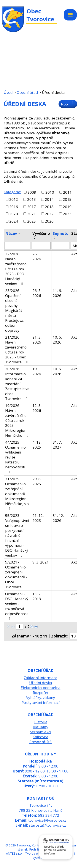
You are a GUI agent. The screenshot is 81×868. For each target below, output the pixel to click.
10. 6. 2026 (57, 340)
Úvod (8, 92)
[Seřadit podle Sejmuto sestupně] (55, 239)
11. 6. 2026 (57, 293)
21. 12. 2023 (38, 518)
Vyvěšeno (41, 233)
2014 (49, 199)
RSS (68, 104)
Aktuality (41, 727)
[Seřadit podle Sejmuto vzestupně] (55, 237)
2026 (49, 221)
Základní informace (40, 678)
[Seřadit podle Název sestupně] (19, 234)
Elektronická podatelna (41, 688)
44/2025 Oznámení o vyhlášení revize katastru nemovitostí (15, 457)
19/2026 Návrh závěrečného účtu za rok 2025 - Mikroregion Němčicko (17, 420)
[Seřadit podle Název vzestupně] (19, 232)
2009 (32, 192)
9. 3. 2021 (41, 562)
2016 (14, 207)
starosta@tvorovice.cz (47, 825)
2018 (49, 207)
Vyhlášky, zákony (41, 698)
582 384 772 (49, 815)
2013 (32, 199)
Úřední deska (41, 683)
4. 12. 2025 (37, 445)
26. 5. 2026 (37, 256)
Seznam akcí (41, 732)
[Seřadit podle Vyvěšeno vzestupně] (35, 237)
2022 (49, 214)
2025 (32, 221)
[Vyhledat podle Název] (17, 246)
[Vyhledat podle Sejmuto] (61, 246)
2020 (14, 214)
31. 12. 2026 (58, 518)
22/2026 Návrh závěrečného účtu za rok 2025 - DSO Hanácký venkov (16, 269)
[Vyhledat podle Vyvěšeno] (41, 246)
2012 (14, 199)
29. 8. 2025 (37, 481)
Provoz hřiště (40, 742)
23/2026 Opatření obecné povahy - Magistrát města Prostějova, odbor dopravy (15, 310)
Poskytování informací (41, 702)
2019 (67, 207)
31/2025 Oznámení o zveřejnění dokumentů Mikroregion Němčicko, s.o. (17, 494)
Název (11, 233)
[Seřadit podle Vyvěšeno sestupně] (35, 239)
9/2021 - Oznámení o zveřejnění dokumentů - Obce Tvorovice (17, 574)
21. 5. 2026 (37, 340)
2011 (67, 192)
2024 (14, 221)
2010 (50, 192)
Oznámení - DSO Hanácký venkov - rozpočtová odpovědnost (17, 606)
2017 (32, 207)
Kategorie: (12, 192)
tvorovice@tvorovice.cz (47, 820)
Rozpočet (41, 693)
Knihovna (40, 737)
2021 (32, 214)
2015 (67, 199)
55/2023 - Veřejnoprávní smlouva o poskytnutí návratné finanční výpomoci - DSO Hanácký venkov (17, 535)
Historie (40, 722)
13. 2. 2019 (37, 596)
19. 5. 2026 (37, 371)
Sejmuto (61, 233)
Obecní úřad (27, 92)
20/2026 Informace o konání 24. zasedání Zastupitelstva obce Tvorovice (17, 384)
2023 (67, 214)
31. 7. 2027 (57, 445)
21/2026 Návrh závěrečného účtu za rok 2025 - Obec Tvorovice (17, 350)
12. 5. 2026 (37, 408)
